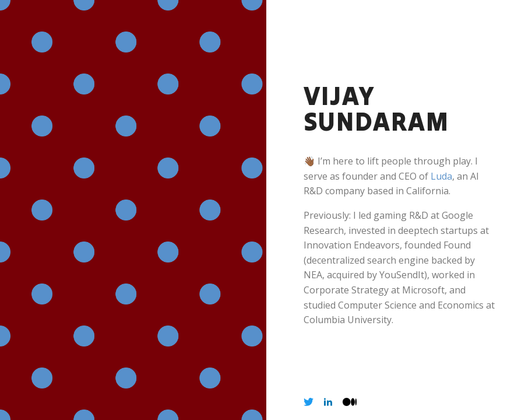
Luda (441, 176)
